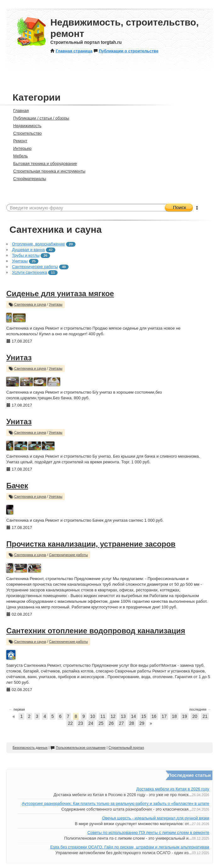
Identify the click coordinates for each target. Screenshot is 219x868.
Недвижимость (25, 126)
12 (113, 716)
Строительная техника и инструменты (47, 171)
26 (111, 723)
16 (154, 716)
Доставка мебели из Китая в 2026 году (173, 789)
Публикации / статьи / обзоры (39, 118)
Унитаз (19, 358)
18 (174, 716)
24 (91, 723)
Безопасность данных (30, 748)
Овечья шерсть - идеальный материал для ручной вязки (156, 818)
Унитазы (20, 261)
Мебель (18, 156)
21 (205, 716)
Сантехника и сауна (30, 304)
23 (81, 723)
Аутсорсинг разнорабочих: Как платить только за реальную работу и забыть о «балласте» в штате (115, 803)
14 (133, 716)
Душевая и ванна (28, 250)
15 (144, 716)
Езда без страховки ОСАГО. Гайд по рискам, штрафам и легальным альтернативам (130, 847)
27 (121, 723)
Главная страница (71, 51)
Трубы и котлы (26, 255)
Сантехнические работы (35, 267)
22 (70, 723)
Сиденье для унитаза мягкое (60, 293)
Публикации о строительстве (126, 51)
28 (132, 723)
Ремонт (18, 141)
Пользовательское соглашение (78, 748)
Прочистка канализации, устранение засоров (91, 544)
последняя (200, 709)
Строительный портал (126, 748)
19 (185, 716)
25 (101, 723)
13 (123, 716)
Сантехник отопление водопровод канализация (96, 631)
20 (195, 716)
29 (142, 723)
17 (164, 716)
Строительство (25, 133)
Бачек (17, 486)
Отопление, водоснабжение (38, 244)
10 (93, 716)
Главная (18, 111)
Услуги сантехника (29, 272)
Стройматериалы (27, 179)
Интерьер (20, 148)
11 (103, 716)
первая (17, 709)
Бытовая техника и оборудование (42, 164)
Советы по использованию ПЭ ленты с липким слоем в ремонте (148, 833)
